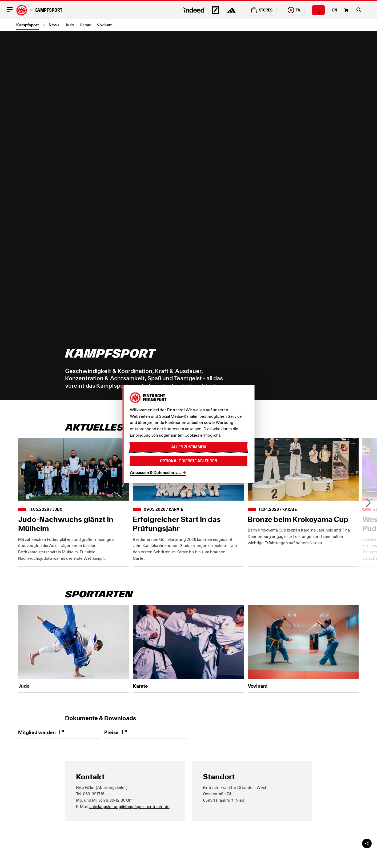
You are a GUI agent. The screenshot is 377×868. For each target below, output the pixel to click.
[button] (359, 10)
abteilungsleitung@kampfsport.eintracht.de (129, 806)
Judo (69, 25)
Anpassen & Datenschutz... (155, 472)
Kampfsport (48, 10)
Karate (86, 25)
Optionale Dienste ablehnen (188, 461)
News (54, 25)
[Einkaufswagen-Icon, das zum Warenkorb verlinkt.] (346, 10)
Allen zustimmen (188, 447)
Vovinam (105, 25)
